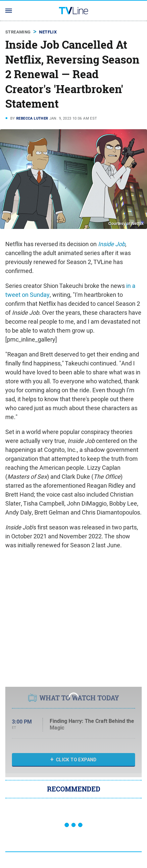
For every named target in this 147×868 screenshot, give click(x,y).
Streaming (18, 32)
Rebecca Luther (32, 118)
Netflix (48, 32)
